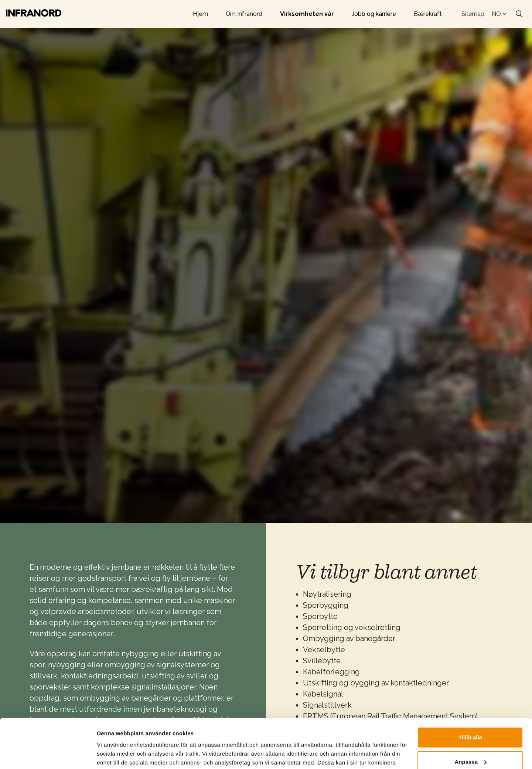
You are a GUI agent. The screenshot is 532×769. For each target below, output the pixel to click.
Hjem (200, 14)
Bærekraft (428, 14)
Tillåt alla (470, 691)
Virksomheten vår (307, 14)
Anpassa (470, 715)
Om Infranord (244, 14)
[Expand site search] (519, 14)
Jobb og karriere (374, 14)
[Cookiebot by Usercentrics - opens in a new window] (48, 755)
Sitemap (473, 14)
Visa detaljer (113, 754)
